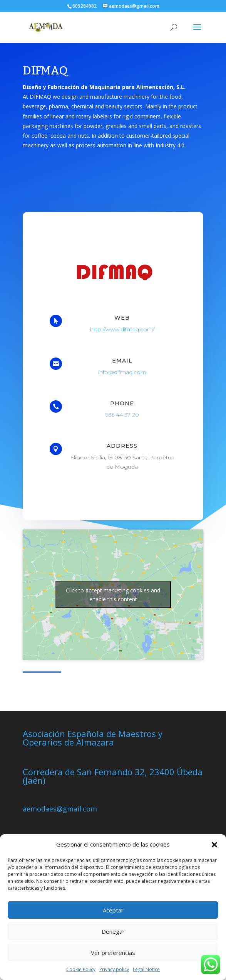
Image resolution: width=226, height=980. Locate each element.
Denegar (113, 931)
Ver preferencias (113, 953)
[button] (214, 845)
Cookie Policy (81, 969)
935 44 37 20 (122, 416)
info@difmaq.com (122, 372)
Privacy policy (114, 969)
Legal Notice (146, 969)
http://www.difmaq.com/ (122, 329)
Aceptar (113, 910)
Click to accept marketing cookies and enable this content (113, 595)
